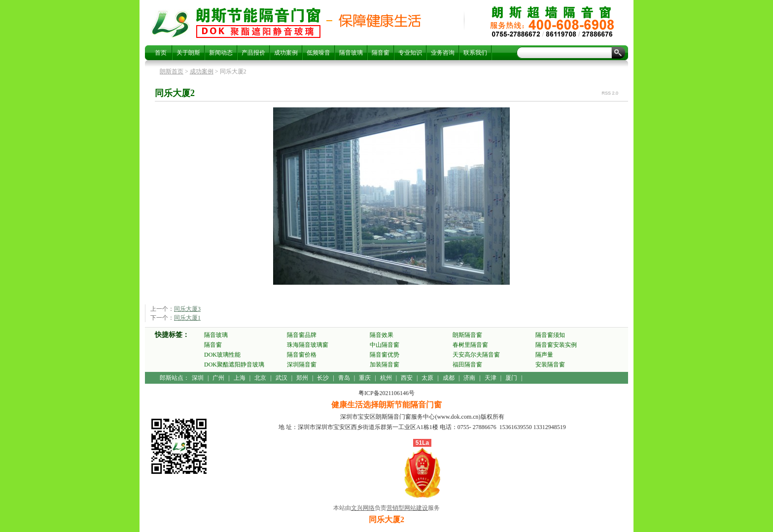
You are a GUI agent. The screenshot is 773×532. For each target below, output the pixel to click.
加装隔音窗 (385, 365)
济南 (469, 378)
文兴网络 (363, 508)
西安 (407, 378)
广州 (218, 378)
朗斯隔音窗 (467, 335)
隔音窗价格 (302, 355)
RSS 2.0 (610, 93)
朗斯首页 (172, 71)
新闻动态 (221, 53)
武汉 (281, 378)
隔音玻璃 (351, 53)
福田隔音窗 (467, 365)
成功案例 (286, 53)
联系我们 (475, 53)
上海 (240, 378)
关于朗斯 (188, 53)
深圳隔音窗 (302, 365)
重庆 (365, 378)
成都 (449, 378)
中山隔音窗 (385, 345)
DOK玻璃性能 (222, 355)
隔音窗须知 (550, 335)
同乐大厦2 (258, 23)
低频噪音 (318, 53)
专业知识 (410, 53)
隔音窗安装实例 (556, 345)
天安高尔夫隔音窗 (476, 355)
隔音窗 (381, 53)
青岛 (344, 378)
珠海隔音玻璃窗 (308, 345)
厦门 (511, 378)
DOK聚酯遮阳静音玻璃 (234, 365)
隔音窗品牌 (302, 335)
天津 (491, 378)
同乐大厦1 (187, 318)
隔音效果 (382, 335)
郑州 (302, 378)
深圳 (198, 378)
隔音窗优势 (385, 355)
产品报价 (253, 53)
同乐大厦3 (187, 309)
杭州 (386, 378)
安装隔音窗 (550, 365)
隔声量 (544, 355)
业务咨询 (443, 53)
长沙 (323, 378)
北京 (260, 378)
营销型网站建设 (407, 508)
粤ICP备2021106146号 (386, 393)
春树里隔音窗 (470, 345)
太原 (427, 378)
